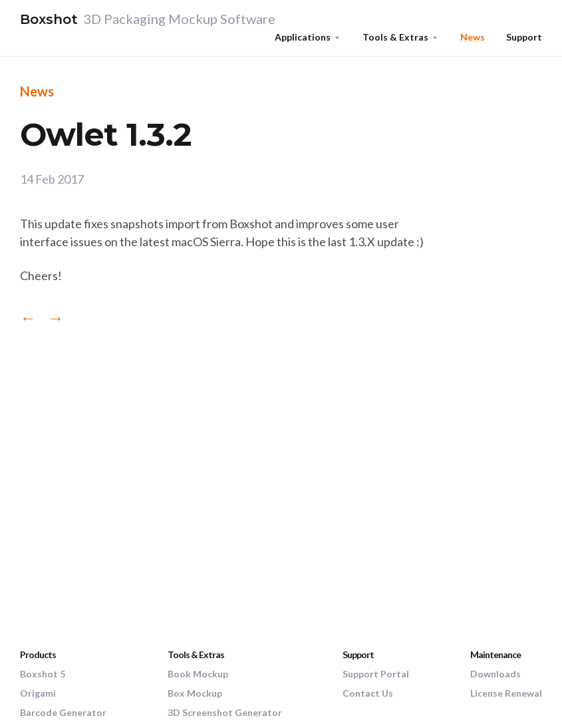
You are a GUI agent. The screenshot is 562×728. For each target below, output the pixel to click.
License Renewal (506, 693)
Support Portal (376, 674)
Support (524, 37)
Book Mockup (198, 674)
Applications (303, 37)
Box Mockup (195, 693)
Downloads (495, 674)
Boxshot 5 (43, 674)
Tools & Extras (395, 37)
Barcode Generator (63, 712)
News (473, 37)
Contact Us (368, 693)
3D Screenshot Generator (225, 712)
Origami (38, 693)
